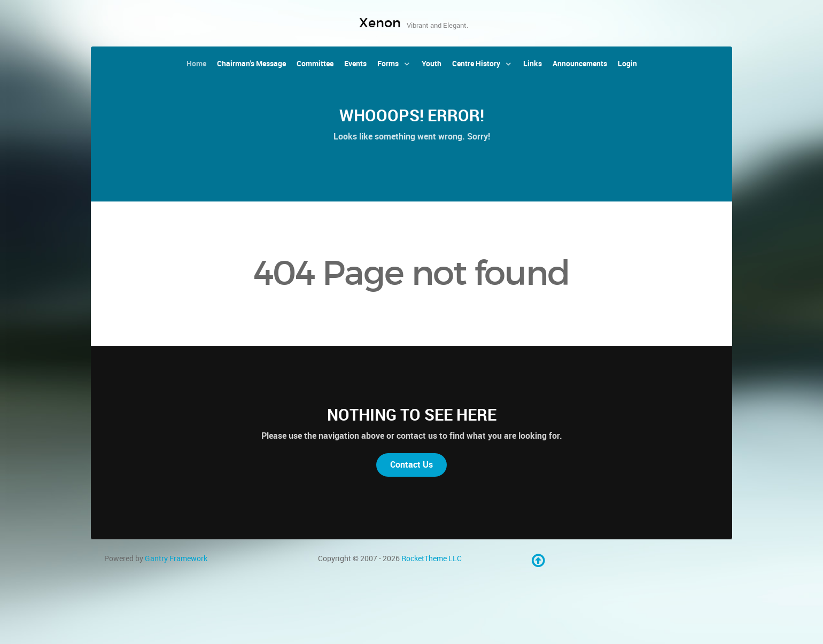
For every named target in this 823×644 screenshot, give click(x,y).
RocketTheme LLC (432, 558)
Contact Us (412, 465)
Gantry (176, 558)
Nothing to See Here (412, 415)
